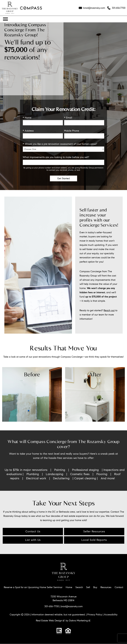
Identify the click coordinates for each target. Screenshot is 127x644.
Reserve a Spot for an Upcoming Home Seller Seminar (33, 587)
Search (79, 587)
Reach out (109, 310)
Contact (119, 587)
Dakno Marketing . (80, 621)
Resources (106, 587)
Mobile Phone (72, 131)
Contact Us (33, 531)
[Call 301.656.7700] (116, 8)
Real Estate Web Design (50, 621)
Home (69, 587)
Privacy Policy (95, 615)
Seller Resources (94, 531)
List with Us (33, 540)
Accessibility (111, 615)
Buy (95, 587)
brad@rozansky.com (72, 606)
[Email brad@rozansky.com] (92, 8)
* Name (27, 118)
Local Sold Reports (94, 540)
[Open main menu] (5, 19)
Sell (88, 587)
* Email (68, 118)
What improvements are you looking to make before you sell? (56, 157)
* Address (28, 131)
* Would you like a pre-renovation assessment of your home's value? (60, 144)
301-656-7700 (52, 606)
